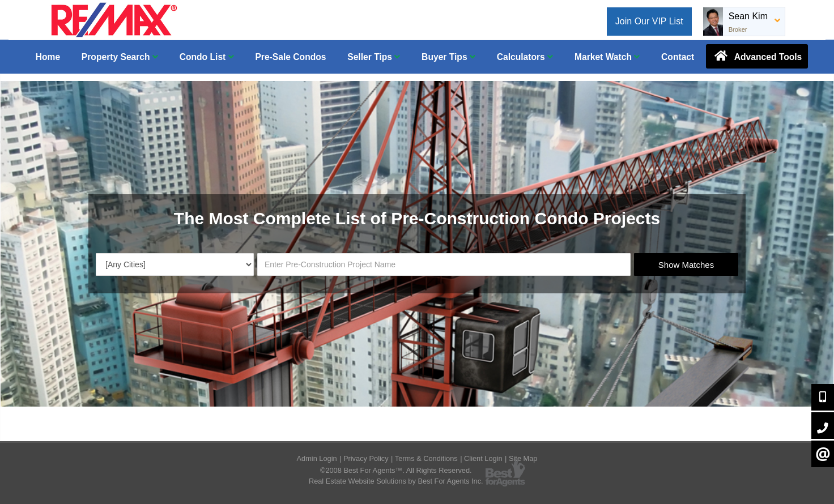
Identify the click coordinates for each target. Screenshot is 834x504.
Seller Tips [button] (374, 57)
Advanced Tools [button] (757, 56)
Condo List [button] (207, 57)
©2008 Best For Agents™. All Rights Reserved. (396, 470)
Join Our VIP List (649, 21)
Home (48, 57)
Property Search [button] (120, 57)
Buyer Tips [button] (448, 57)
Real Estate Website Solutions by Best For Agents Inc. (396, 481)
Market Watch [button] (607, 57)
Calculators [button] (525, 57)
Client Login (483, 458)
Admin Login (317, 458)
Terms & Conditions (426, 458)
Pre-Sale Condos (290, 57)
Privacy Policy (366, 458)
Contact (678, 57)
